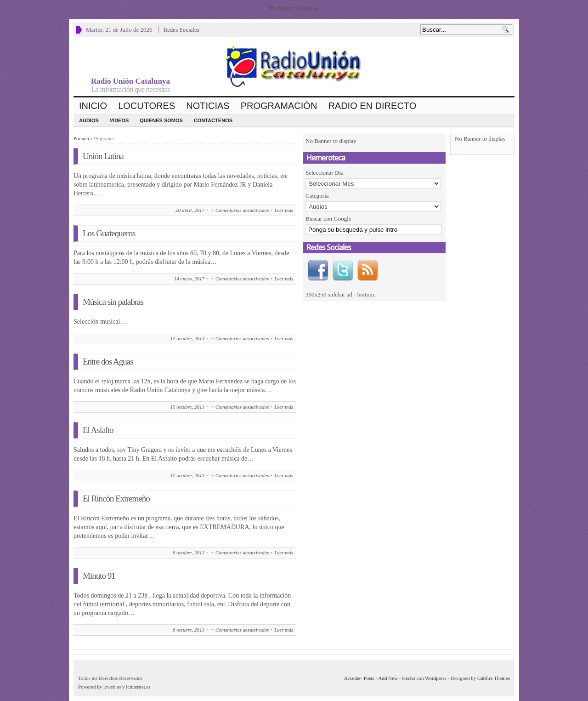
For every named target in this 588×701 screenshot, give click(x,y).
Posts (369, 678)
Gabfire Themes (494, 678)
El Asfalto (98, 430)
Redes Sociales (181, 30)
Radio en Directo (372, 106)
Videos (119, 120)
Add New (388, 678)
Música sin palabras (113, 302)
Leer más (284, 210)
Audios (89, 120)
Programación (279, 106)
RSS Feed (367, 270)
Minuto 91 (99, 576)
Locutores (147, 106)
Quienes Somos (161, 120)
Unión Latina (103, 156)
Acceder (352, 678)
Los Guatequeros (109, 233)
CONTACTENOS (213, 120)
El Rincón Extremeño (116, 499)
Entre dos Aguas (108, 362)
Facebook (318, 270)
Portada (81, 138)
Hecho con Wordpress (424, 678)
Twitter (343, 270)
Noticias (208, 106)
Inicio (93, 106)
